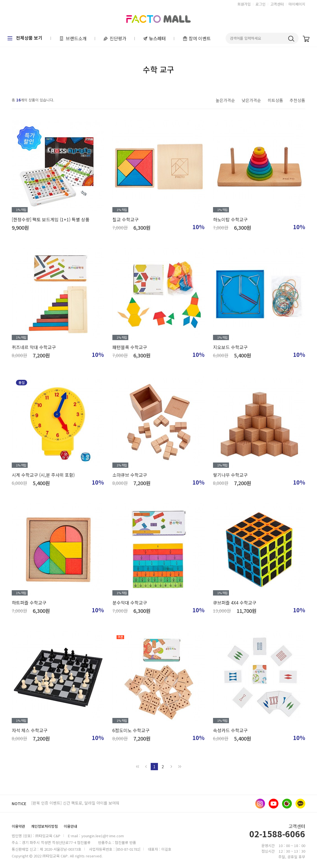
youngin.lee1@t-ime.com (103, 836)
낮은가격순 (251, 100)
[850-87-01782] (128, 849)
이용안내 (70, 826)
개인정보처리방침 (44, 826)
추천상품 (297, 100)
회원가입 (244, 4)
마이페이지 (297, 4)
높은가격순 (225, 100)
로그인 (261, 4)
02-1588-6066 (277, 834)
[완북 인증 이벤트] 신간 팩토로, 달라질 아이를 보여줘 (75, 803)
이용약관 (18, 826)
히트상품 (275, 100)
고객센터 (277, 4)
